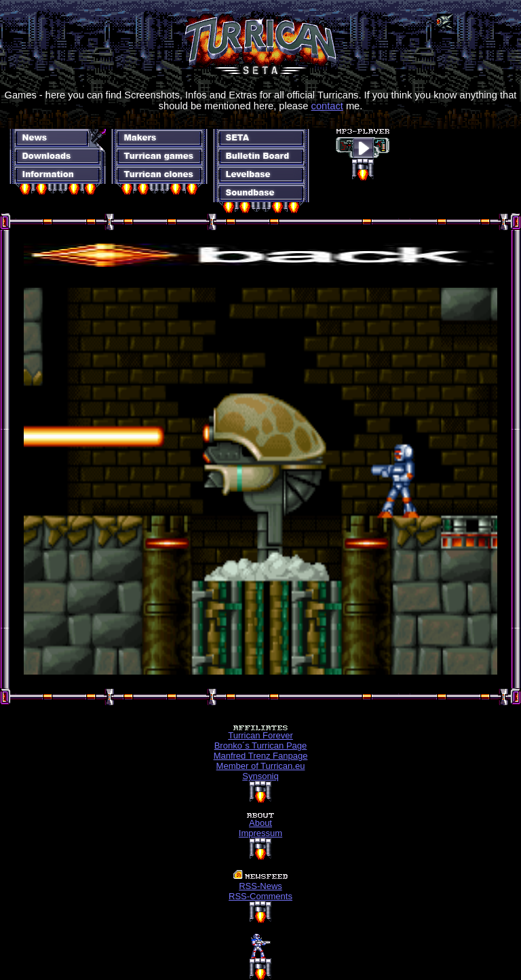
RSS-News (260, 886)
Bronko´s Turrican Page (261, 746)
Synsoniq (260, 776)
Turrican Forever (260, 735)
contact (327, 106)
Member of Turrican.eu (261, 766)
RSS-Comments (260, 896)
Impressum (260, 833)
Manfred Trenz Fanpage (261, 756)
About (260, 823)
